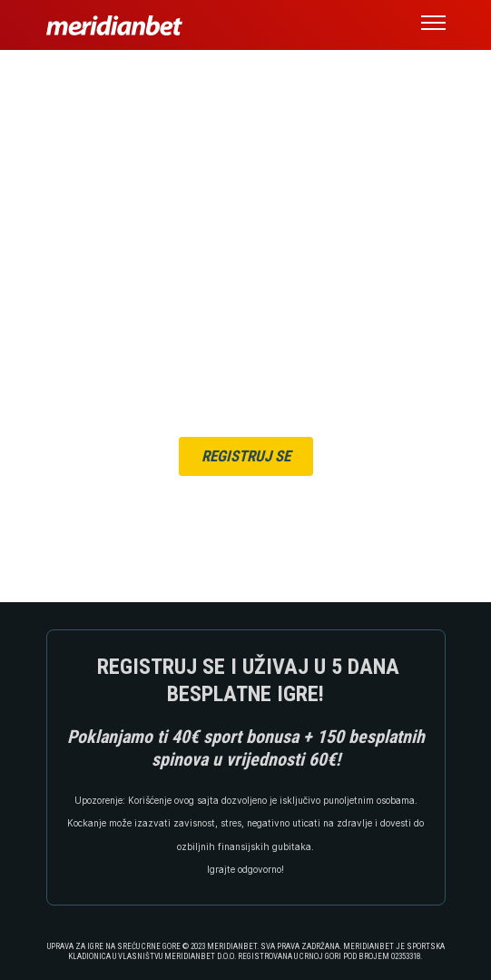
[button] (433, 25)
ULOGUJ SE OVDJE (285, 489)
